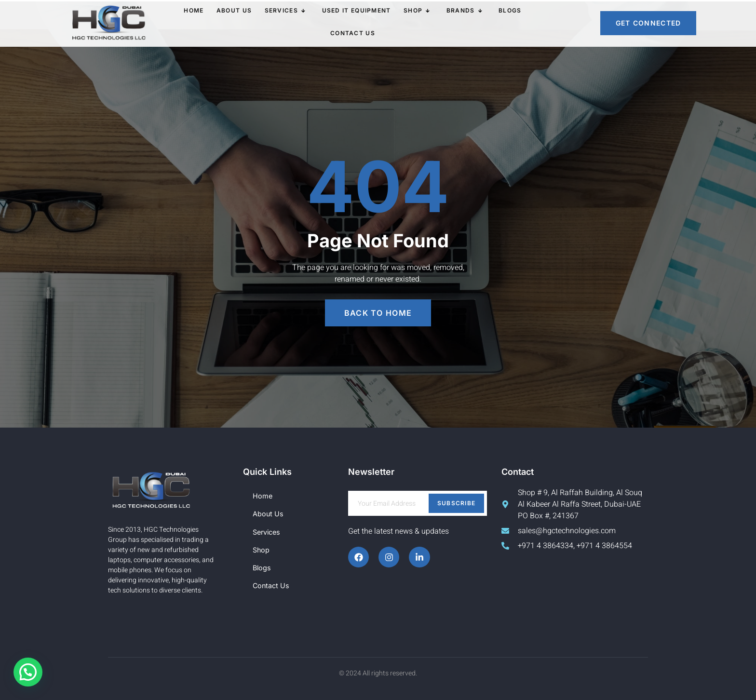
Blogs (473, 23)
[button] (28, 672)
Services (261, 23)
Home (175, 23)
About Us (212, 23)
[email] (418, 503)
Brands (431, 23)
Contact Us (517, 23)
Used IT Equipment (328, 23)
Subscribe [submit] (457, 503)
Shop (386, 23)
